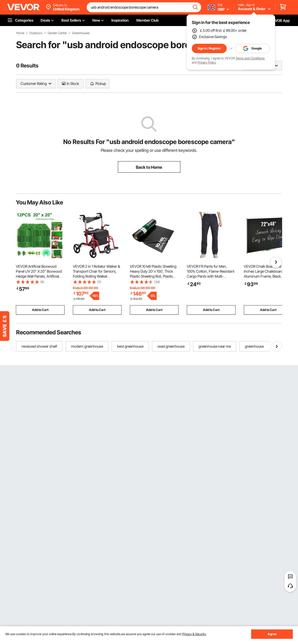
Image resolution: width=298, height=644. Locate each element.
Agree (272, 634)
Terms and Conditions (250, 58)
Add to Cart (40, 310)
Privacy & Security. (194, 634)
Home (20, 33)
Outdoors (36, 33)
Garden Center (57, 33)
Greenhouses (81, 33)
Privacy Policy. (207, 62)
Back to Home (149, 167)
